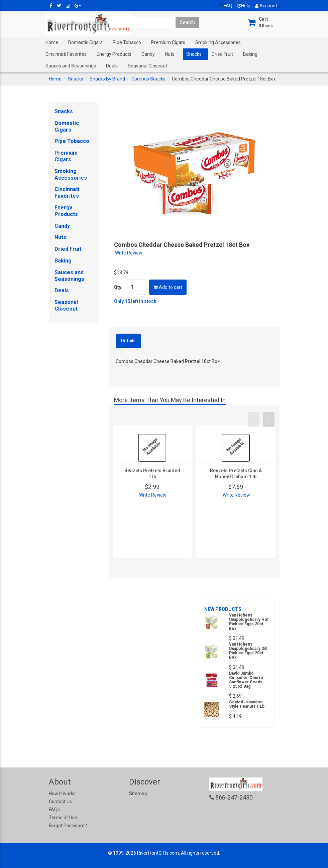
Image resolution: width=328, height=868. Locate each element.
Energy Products (114, 54)
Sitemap (138, 794)
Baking (250, 54)
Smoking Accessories (218, 42)
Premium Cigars (168, 42)
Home (52, 42)
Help (244, 6)
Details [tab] (128, 341)
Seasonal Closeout (147, 66)
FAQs (54, 810)
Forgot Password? (68, 826)
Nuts (170, 54)
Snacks (194, 54)
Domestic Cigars (85, 42)
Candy (148, 54)
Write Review (129, 253)
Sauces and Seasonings (71, 66)
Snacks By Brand (107, 79)
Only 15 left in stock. (136, 301)
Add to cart (168, 287)
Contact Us (60, 802)
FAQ (226, 6)
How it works (62, 794)
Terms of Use (63, 818)
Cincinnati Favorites (66, 54)
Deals (112, 66)
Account (266, 6)
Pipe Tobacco (127, 42)
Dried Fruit (222, 54)
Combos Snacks (148, 79)
